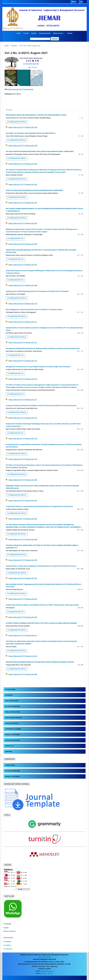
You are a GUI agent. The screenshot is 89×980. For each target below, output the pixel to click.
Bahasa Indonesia (10, 931)
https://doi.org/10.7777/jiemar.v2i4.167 (23, 265)
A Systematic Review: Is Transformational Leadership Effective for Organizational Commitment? (39, 506)
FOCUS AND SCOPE (12, 701)
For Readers (7, 942)
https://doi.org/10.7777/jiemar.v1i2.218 (23, 656)
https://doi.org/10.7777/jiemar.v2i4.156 (23, 127)
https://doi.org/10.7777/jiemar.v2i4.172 (23, 343)
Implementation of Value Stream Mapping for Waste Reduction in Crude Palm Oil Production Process (41, 566)
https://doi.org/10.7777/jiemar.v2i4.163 (23, 203)
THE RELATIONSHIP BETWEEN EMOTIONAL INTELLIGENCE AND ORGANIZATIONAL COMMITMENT (40, 152)
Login (81, 2)
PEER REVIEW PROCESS (13, 718)
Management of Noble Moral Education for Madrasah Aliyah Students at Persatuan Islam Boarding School (43, 348)
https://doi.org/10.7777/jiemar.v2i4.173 (23, 418)
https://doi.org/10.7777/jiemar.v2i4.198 (23, 539)
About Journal (58, 33)
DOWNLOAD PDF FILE (16, 239)
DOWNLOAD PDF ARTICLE (18, 122)
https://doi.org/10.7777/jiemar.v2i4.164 (23, 223)
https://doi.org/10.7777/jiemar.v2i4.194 (23, 578)
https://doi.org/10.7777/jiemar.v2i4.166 (23, 244)
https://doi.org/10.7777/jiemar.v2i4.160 (23, 164)
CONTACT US (9, 746)
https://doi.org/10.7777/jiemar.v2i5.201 (23, 599)
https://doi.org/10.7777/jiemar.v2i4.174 (23, 361)
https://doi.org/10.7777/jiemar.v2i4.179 (23, 459)
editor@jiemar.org (47, 971)
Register (74, 2)
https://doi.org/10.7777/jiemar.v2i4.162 (23, 185)
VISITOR (8, 865)
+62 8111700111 (47, 973)
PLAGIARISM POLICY (12, 723)
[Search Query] (40, 39)
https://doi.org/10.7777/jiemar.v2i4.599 (23, 674)
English (6, 928)
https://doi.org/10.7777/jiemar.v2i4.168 (23, 285)
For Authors (7, 945)
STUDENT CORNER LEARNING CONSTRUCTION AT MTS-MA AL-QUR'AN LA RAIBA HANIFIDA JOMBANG (41, 623)
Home (19, 33)
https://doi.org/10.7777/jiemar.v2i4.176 (23, 379)
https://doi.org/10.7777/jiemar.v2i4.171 (23, 322)
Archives (14, 46)
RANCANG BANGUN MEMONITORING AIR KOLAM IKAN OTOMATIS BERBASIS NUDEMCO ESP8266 (40, 662)
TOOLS (7, 815)
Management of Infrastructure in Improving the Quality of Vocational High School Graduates (38, 367)
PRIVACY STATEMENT (13, 735)
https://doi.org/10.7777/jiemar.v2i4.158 (23, 146)
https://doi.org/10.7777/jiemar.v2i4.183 (23, 519)
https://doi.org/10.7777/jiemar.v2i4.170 (23, 304)
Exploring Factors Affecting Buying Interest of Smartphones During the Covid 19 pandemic (37, 291)
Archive (34, 33)
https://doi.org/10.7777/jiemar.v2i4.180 (23, 480)
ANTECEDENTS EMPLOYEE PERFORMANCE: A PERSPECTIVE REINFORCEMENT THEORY (36, 115)
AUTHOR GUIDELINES (12, 706)
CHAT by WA (9, 896)
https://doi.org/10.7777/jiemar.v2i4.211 (23, 635)
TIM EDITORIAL (10, 689)
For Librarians (8, 949)
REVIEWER (9, 695)
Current (26, 33)
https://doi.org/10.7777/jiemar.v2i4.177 (23, 400)
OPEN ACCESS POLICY (13, 740)
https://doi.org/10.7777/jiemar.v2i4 (21, 89)
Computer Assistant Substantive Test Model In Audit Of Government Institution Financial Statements (41, 406)
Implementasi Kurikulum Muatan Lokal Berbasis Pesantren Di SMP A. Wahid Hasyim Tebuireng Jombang (42, 605)
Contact (70, 33)
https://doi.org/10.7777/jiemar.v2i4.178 (23, 439)
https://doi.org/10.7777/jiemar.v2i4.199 (23, 560)
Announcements (45, 33)
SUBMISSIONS (10, 765)
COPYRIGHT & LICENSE (13, 729)
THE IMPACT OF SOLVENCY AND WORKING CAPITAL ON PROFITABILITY (31, 133)
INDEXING (8, 752)
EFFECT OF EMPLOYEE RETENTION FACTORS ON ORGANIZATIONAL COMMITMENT (35, 190)
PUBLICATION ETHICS (12, 712)
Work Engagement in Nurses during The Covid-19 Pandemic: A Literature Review (34, 310)
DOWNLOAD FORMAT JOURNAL (17, 784)
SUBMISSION (10, 759)
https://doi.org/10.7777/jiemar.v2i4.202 (23, 617)
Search (55, 39)
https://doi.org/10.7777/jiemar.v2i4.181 (23, 501)
